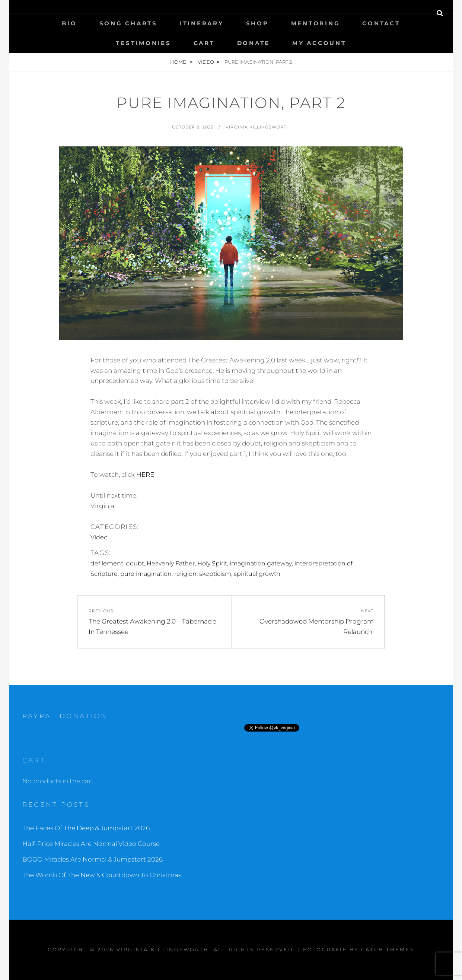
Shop (257, 23)
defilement (107, 563)
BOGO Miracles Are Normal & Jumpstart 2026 (93, 859)
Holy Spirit (212, 563)
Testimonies (143, 43)
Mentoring (316, 23)
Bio (69, 23)
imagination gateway (261, 563)
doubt (135, 563)
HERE (145, 475)
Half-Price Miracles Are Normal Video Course (91, 844)
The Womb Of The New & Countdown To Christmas (102, 875)
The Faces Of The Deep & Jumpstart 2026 (86, 828)
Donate (254, 43)
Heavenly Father (171, 563)
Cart (204, 43)
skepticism (215, 574)
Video (206, 62)
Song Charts (128, 23)
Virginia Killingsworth (258, 127)
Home (179, 62)
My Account (319, 43)
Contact (381, 23)
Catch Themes (388, 949)
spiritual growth (257, 574)
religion (185, 574)
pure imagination (146, 574)
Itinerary (202, 23)
